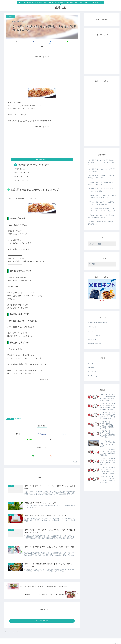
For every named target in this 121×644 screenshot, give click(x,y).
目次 (41, 154)
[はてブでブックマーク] (42, 42)
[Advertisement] (42, 66)
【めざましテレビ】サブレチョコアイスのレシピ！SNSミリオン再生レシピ (102, 190)
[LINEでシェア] (54, 42)
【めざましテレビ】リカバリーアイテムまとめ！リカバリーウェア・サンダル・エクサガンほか (102, 162)
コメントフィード (93, 372)
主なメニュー (92, 340)
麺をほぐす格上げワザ (23, 168)
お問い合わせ (92, 327)
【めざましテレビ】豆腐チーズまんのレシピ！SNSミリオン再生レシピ (102, 177)
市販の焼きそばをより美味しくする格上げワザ (34, 160)
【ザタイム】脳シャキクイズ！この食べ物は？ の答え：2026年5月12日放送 (102, 216)
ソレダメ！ (10, 414)
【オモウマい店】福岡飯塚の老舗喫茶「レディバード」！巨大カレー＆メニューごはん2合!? (102, 210)
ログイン (91, 363)
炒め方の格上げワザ (22, 176)
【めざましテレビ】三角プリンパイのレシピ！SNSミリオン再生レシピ (102, 183)
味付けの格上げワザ (22, 172)
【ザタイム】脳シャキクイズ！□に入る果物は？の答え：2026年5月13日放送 (101, 203)
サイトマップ (92, 331)
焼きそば (18, 414)
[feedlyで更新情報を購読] (40, 451)
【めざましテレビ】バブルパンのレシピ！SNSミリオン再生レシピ (102, 170)
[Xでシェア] (18, 42)
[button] (66, 42)
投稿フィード (92, 367)
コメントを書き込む (42, 618)
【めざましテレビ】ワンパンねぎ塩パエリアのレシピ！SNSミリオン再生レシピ (102, 196)
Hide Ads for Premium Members (97, 323)
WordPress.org (92, 376)
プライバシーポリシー (95, 335)
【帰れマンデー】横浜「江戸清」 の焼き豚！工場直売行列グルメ (101, 223)
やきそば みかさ (21, 164)
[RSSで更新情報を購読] (44, 451)
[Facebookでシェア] (30, 42)
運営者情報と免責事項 (95, 344)
